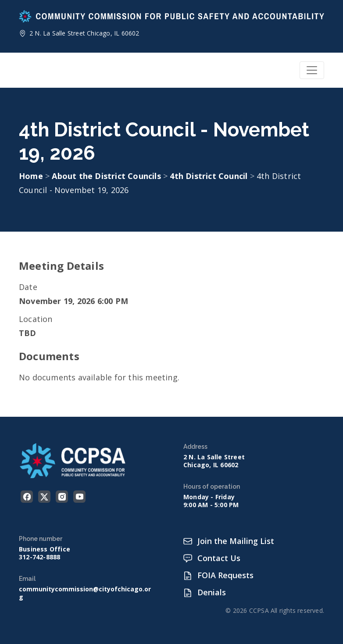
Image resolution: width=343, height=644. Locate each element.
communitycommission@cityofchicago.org (85, 593)
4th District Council (210, 176)
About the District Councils (107, 176)
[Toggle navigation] (312, 70)
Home (31, 176)
